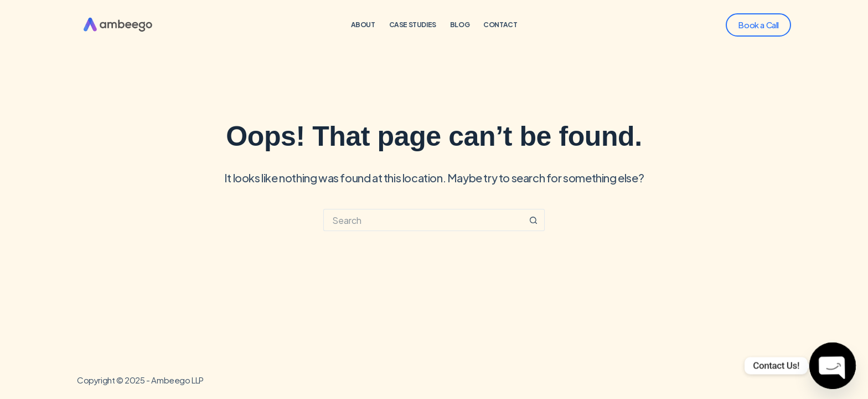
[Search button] (534, 220)
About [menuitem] (363, 25)
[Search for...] (423, 220)
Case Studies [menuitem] (413, 25)
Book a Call (758, 25)
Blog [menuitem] (460, 25)
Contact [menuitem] (500, 25)
